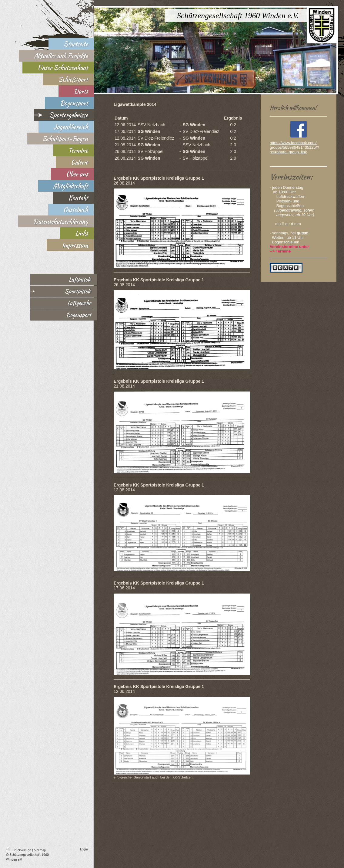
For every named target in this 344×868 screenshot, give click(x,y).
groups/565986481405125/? (294, 147)
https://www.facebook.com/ (293, 143)
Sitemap (40, 850)
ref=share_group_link (288, 152)
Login (84, 849)
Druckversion (19, 850)
